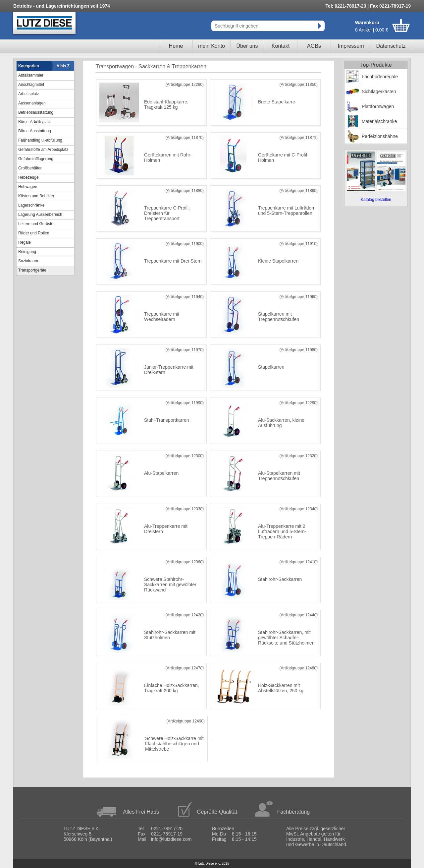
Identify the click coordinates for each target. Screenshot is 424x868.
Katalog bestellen (376, 200)
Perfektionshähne (380, 136)
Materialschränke (379, 121)
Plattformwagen (378, 106)
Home (176, 46)
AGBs (314, 46)
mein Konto (212, 46)
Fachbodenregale (380, 77)
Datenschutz (391, 46)
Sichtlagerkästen (379, 92)
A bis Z (63, 66)
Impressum (351, 46)
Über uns (247, 46)
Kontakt (281, 46)
